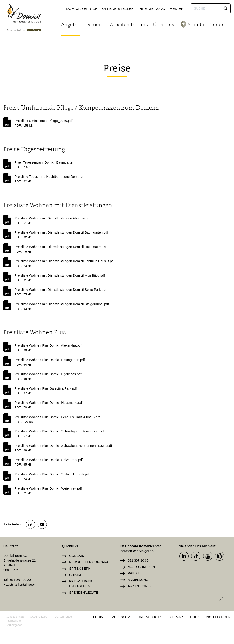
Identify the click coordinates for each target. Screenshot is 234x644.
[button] (226, 8)
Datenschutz (149, 617)
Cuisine (76, 575)
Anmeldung (138, 580)
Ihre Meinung (152, 9)
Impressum (120, 617)
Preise (134, 573)
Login (98, 617)
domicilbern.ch (82, 9)
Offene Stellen (118, 9)
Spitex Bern (80, 569)
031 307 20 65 (138, 560)
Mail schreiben (141, 567)
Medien (177, 9)
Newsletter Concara (89, 562)
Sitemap (176, 617)
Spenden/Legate (84, 593)
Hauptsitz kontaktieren (20, 585)
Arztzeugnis (139, 586)
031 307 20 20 (20, 580)
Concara (77, 556)
